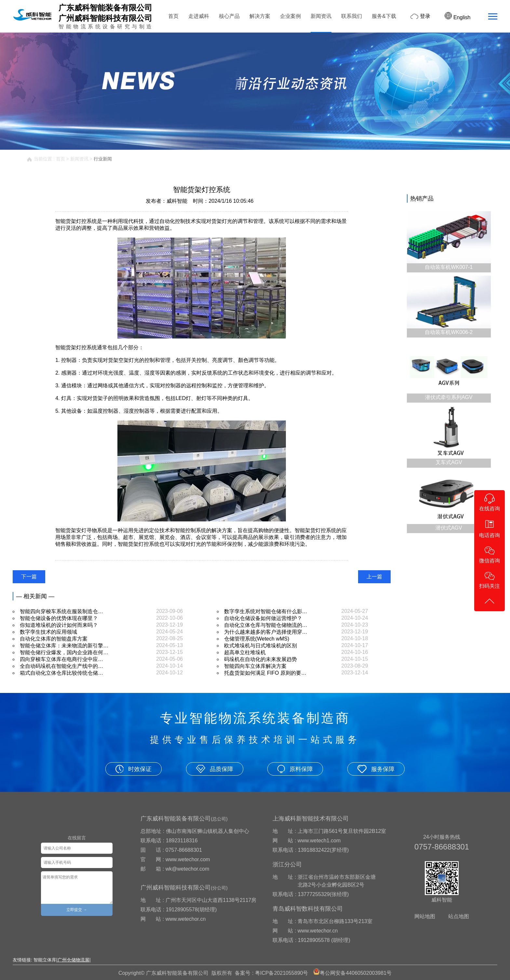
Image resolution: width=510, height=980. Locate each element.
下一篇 (29, 577)
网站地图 (425, 916)
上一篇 (374, 577)
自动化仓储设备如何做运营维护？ (263, 618)
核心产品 (229, 16)
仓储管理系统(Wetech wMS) (257, 639)
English (457, 17)
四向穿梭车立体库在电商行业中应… (61, 659)
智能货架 (66, 530)
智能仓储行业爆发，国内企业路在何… (64, 652)
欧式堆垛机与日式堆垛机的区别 (261, 646)
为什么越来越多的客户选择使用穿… (266, 632)
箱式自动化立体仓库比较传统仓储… (61, 673)
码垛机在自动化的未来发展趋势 (261, 659)
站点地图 (459, 916)
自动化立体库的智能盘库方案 (54, 639)
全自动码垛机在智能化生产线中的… (61, 666)
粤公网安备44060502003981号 (356, 973)
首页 (173, 16)
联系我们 (352, 16)
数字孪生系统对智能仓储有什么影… (266, 611)
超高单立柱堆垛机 (245, 652)
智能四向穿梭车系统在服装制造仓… (61, 611)
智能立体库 (45, 960)
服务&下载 (384, 16)
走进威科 (199, 16)
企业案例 (290, 16)
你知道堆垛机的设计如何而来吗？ (59, 625)
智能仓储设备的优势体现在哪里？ (59, 618)
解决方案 (260, 16)
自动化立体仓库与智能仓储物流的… (266, 625)
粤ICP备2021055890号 (282, 973)
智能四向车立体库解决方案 (255, 666)
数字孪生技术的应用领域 (48, 632)
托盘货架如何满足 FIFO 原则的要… (265, 673)
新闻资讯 (321, 16)
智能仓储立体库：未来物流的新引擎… (64, 646)
